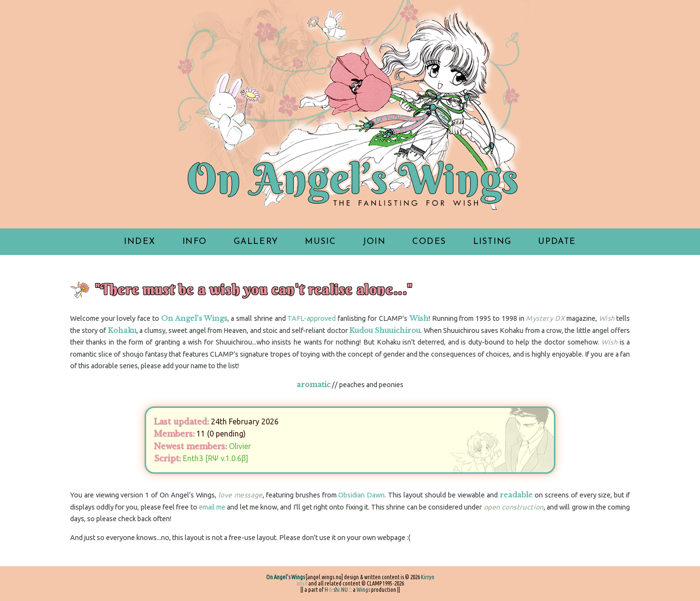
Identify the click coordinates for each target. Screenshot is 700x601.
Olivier (240, 446)
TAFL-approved (312, 318)
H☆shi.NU (336, 590)
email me (212, 507)
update (557, 242)
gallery (256, 242)
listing (492, 242)
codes (429, 242)
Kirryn (428, 577)
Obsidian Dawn (361, 495)
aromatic (313, 385)
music (320, 242)
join (374, 242)
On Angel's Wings (285, 577)
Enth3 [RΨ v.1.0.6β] (216, 458)
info (195, 242)
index (140, 242)
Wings (363, 590)
